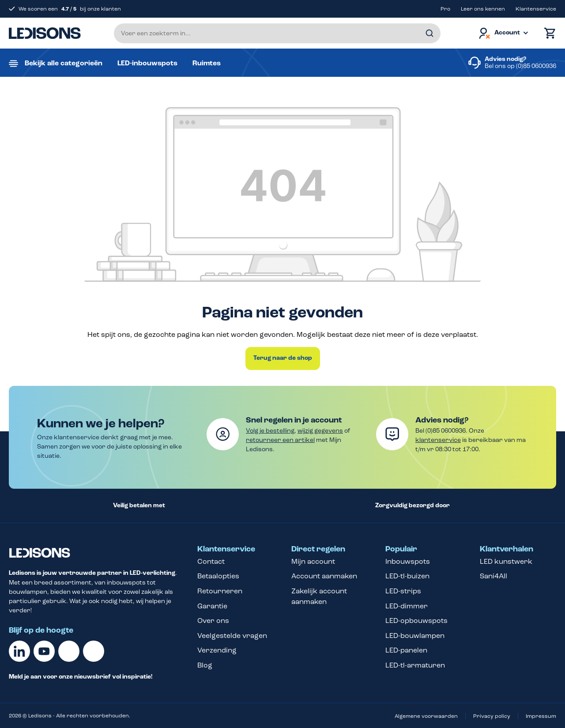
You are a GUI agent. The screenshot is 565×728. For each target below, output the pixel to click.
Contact (211, 561)
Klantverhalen (507, 549)
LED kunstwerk (506, 561)
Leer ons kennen (483, 9)
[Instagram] (94, 651)
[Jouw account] (503, 33)
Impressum (541, 716)
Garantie (212, 606)
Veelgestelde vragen (232, 636)
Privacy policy (492, 716)
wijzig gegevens (320, 431)
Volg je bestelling (270, 431)
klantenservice (438, 440)
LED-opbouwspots (416, 620)
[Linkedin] (19, 651)
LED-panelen (406, 650)
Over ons (213, 620)
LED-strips (403, 591)
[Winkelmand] (548, 33)
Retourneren (220, 591)
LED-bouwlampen (415, 636)
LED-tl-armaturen (415, 665)
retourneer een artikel (280, 440)
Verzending (217, 650)
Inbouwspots (408, 561)
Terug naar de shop (283, 358)
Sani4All (493, 576)
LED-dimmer (407, 606)
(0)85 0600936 (536, 66)
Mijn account (313, 561)
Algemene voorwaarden (426, 716)
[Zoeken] (429, 33)
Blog (205, 665)
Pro (445, 9)
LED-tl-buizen (407, 576)
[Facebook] (69, 651)
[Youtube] (44, 651)
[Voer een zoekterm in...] (277, 33)
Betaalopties (218, 576)
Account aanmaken (324, 576)
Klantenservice (536, 9)
